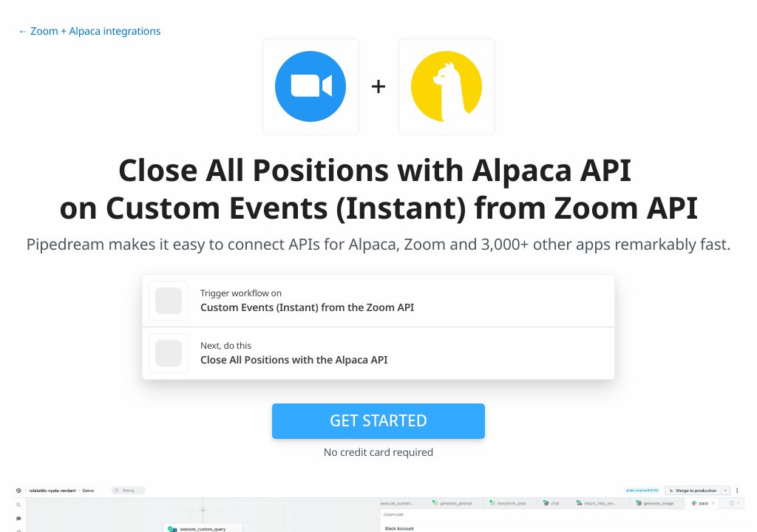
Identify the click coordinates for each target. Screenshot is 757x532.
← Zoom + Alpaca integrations (89, 31)
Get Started (378, 420)
